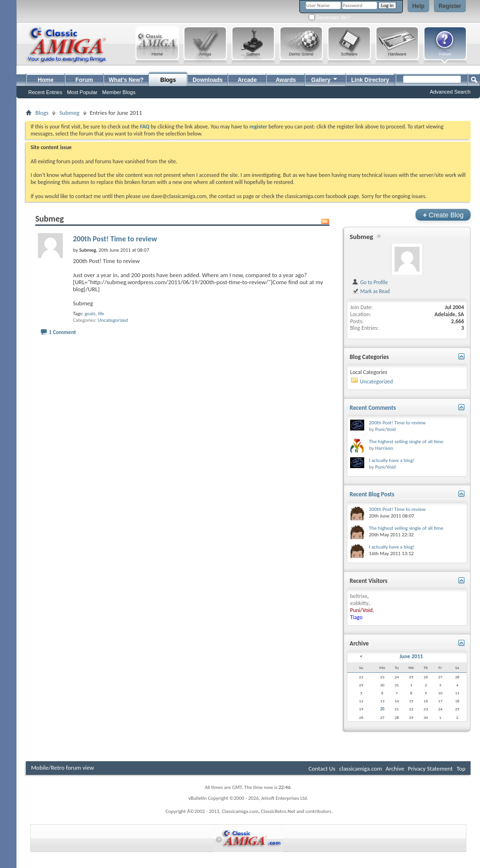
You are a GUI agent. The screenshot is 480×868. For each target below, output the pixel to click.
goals (90, 314)
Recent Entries (45, 92)
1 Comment (63, 332)
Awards (286, 80)
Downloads (208, 80)
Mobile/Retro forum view (63, 768)
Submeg (69, 113)
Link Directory (370, 80)
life (101, 314)
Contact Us (322, 768)
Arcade (247, 80)
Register (450, 6)
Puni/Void (385, 429)
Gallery (325, 79)
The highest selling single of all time (406, 442)
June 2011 (411, 656)
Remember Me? (329, 18)
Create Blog (443, 215)
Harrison (384, 448)
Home (45, 80)
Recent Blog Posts (372, 494)
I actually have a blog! (392, 460)
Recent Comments (373, 408)
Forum (84, 80)
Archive (395, 768)
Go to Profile (370, 282)
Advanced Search (450, 92)
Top (461, 768)
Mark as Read (371, 291)
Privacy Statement (430, 768)
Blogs (168, 80)
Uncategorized (113, 320)
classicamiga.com (361, 768)
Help (418, 6)
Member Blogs (119, 92)
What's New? (126, 80)
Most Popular (82, 92)
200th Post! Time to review (115, 239)
